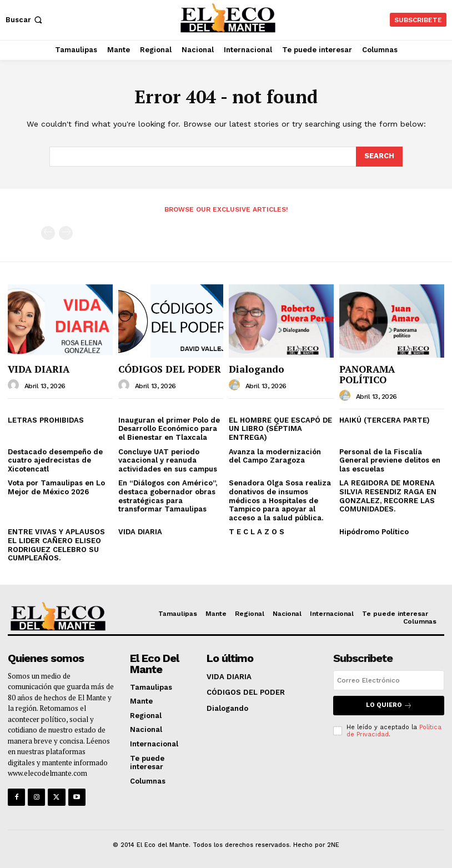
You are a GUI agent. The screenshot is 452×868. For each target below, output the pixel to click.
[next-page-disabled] (66, 233)
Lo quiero (389, 706)
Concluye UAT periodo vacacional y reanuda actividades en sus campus (168, 460)
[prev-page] (48, 233)
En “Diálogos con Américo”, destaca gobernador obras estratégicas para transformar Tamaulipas (168, 496)
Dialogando (257, 369)
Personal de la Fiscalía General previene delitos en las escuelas (390, 460)
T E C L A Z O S (257, 532)
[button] (25, 20)
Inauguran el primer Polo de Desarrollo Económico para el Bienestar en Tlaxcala (169, 429)
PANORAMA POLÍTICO (367, 374)
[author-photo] (15, 385)
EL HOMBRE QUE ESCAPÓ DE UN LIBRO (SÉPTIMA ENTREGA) (280, 429)
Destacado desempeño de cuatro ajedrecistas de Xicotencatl (55, 460)
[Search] (379, 157)
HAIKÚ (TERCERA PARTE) (385, 420)
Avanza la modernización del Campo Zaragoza (275, 456)
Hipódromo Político (374, 532)
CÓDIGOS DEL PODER (170, 369)
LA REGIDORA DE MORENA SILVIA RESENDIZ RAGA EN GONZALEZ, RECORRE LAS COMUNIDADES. (388, 496)
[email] (389, 680)
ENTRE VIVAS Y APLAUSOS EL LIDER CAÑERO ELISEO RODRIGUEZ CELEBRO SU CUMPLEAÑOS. (56, 545)
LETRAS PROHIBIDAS (46, 420)
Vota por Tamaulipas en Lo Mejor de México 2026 (56, 487)
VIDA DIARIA (39, 369)
